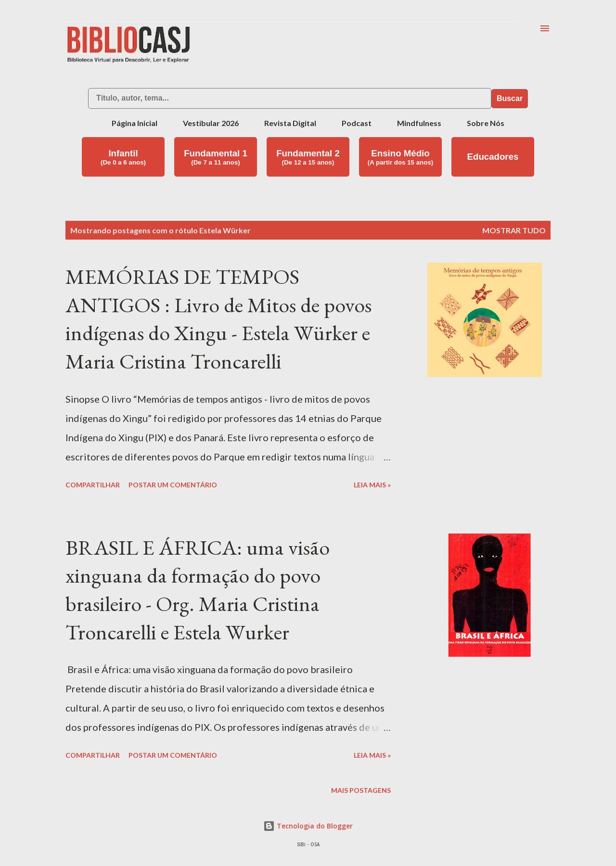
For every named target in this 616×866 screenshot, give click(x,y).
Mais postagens (361, 790)
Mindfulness (419, 123)
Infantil (123, 157)
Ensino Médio (401, 157)
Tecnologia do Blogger (308, 826)
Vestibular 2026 (211, 123)
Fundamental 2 (308, 157)
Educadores (493, 157)
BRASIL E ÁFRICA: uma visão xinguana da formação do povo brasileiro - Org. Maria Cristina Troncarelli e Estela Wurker (198, 590)
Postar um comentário (173, 485)
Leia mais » (372, 485)
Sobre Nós (486, 123)
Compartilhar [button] (93, 485)
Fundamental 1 (216, 157)
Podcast (357, 123)
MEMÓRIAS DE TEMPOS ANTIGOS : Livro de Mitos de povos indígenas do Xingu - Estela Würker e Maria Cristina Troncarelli (218, 319)
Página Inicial (135, 123)
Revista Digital (290, 123)
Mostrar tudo (514, 230)
